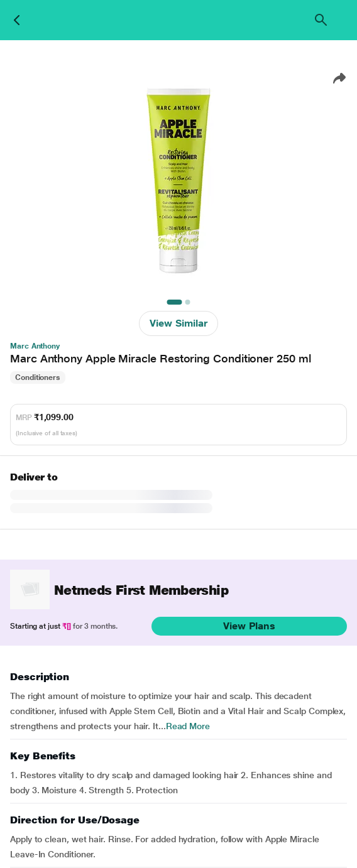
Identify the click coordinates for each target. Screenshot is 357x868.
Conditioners (38, 377)
